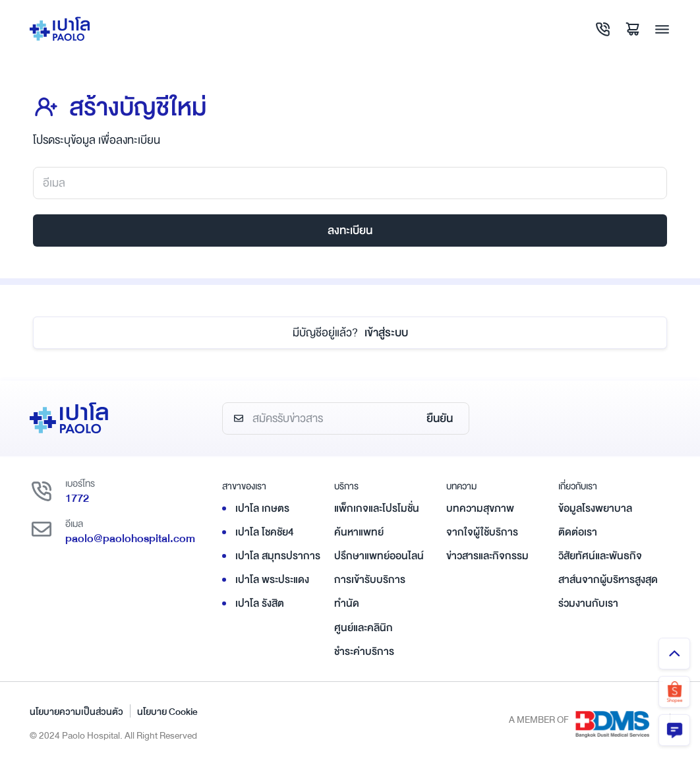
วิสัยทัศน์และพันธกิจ (600, 556)
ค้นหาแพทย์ (359, 532)
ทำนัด (347, 603)
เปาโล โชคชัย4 (265, 532)
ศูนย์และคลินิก (364, 628)
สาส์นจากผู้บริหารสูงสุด (608, 580)
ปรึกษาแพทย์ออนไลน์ (379, 556)
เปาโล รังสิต (260, 603)
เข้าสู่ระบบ (350, 333)
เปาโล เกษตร (262, 508)
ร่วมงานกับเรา (588, 603)
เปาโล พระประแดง (272, 580)
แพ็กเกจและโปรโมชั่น (377, 508)
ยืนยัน (440, 418)
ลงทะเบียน (350, 230)
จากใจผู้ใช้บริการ (482, 532)
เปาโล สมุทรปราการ (278, 556)
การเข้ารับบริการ (370, 580)
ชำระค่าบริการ (364, 652)
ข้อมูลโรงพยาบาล (595, 508)
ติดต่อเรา (578, 532)
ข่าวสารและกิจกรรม (487, 556)
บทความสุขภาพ (480, 508)
